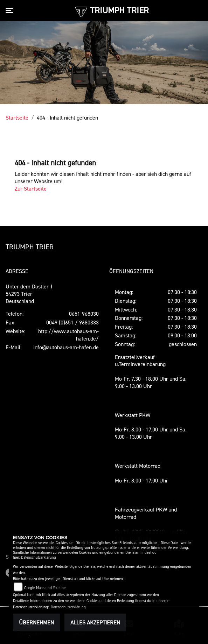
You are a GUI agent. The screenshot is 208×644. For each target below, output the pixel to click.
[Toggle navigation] (11, 10)
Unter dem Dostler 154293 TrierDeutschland (29, 294)
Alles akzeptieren (95, 622)
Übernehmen (36, 622)
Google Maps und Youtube (45, 588)
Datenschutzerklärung (39, 557)
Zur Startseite (31, 188)
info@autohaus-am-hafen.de (66, 347)
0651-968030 (84, 314)
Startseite (17, 117)
